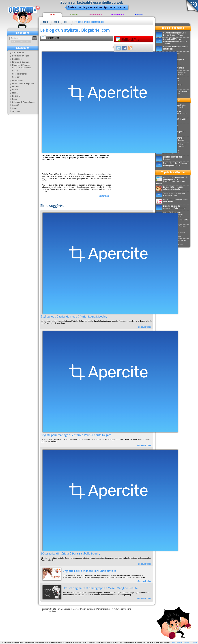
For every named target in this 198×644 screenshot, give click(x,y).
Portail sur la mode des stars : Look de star (172, 201)
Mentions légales (103, 609)
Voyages (16, 111)
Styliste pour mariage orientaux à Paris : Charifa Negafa (76, 435)
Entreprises (17, 59)
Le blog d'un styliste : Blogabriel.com (89, 22)
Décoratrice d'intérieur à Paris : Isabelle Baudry (71, 554)
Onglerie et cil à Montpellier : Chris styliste (89, 571)
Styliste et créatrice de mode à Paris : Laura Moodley (74, 317)
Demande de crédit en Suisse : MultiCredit (172, 48)
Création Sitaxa (64, 609)
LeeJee (76, 609)
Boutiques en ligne (20, 56)
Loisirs (15, 90)
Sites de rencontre (20, 74)
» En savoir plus (144, 327)
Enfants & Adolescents (22, 68)
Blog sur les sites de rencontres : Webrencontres (171, 207)
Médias (15, 93)
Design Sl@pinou (87, 609)
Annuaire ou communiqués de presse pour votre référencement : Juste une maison (172, 181)
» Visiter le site (104, 196)
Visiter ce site (127, 39)
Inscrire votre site (49, 609)
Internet (16, 87)
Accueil (46, 22)
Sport (15, 108)
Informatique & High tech (23, 84)
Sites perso (66, 23)
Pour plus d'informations (181, 643)
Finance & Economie (21, 62)
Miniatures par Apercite (122, 609)
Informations (18, 81)
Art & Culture (18, 53)
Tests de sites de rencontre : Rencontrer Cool (171, 194)
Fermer (195, 643)
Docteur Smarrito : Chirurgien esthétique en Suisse (172, 164)
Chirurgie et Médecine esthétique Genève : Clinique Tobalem (172, 41)
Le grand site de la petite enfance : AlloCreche (170, 188)
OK (34, 38)
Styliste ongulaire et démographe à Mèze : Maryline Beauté (100, 588)
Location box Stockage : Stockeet (170, 158)
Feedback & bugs (49, 611)
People (15, 71)
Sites (52, 15)
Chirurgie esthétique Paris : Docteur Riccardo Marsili (171, 34)
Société (16, 105)
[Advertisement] (77, 45)
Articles (74, 15)
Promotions (96, 15)
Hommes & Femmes (56, 23)
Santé (15, 99)
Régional (16, 96)
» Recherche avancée (21, 42)
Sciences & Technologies (23, 102)
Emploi (139, 15)
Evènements (117, 15)
